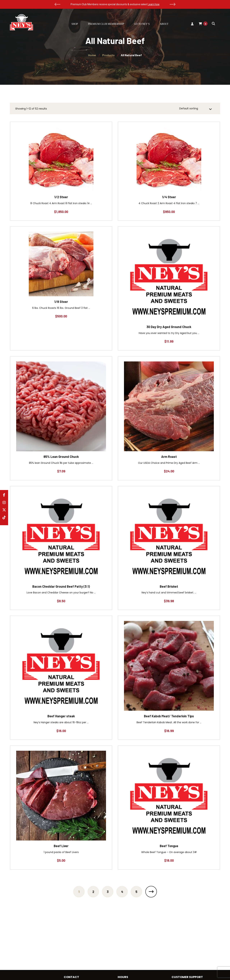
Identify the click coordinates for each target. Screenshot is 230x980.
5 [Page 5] (136, 892)
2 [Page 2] (93, 892)
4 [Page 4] (122, 892)
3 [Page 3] (108, 892)
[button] (57, 4)
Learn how (154, 4)
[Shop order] (196, 109)
